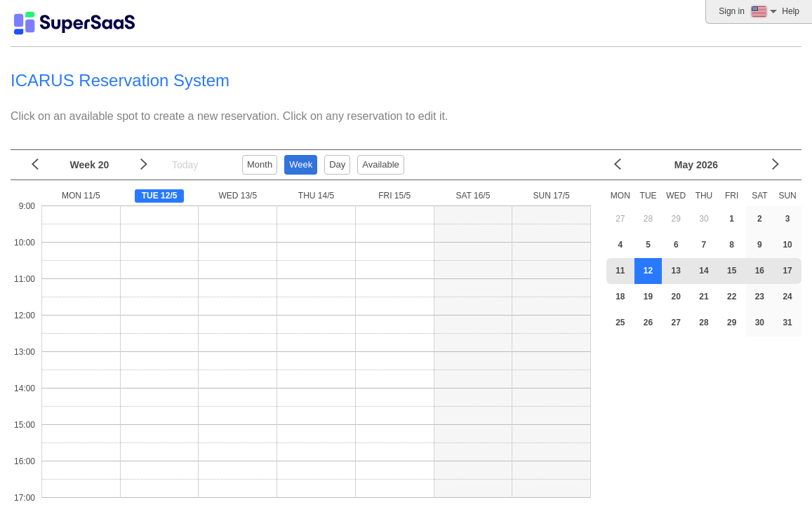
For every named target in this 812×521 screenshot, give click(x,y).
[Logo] (74, 23)
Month (260, 164)
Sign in (732, 11)
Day (337, 164)
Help (791, 11)
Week (301, 164)
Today (185, 165)
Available (381, 164)
